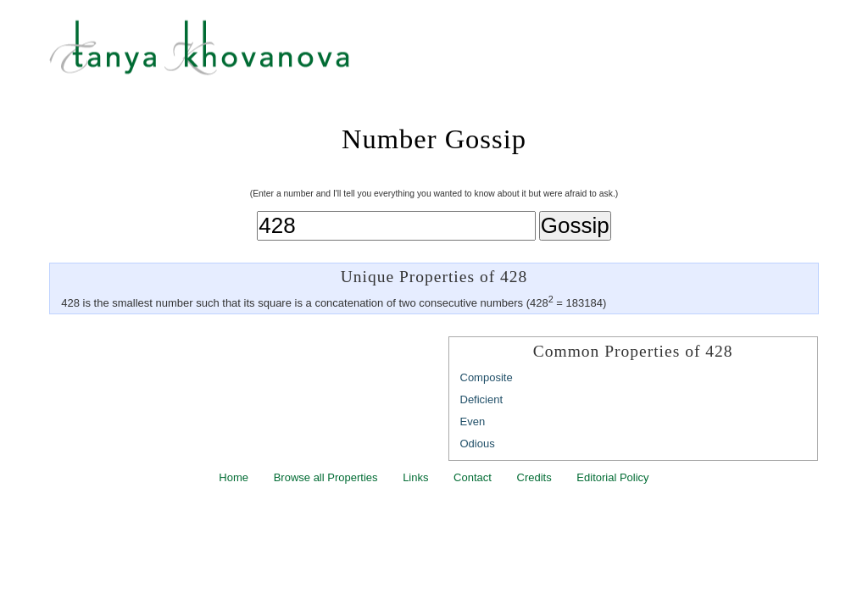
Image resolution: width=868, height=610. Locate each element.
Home (234, 477)
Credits (534, 477)
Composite (487, 377)
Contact (473, 477)
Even (473, 421)
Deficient (482, 399)
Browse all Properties (326, 477)
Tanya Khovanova (455, 55)
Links (415, 477)
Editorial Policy (612, 477)
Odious (478, 444)
